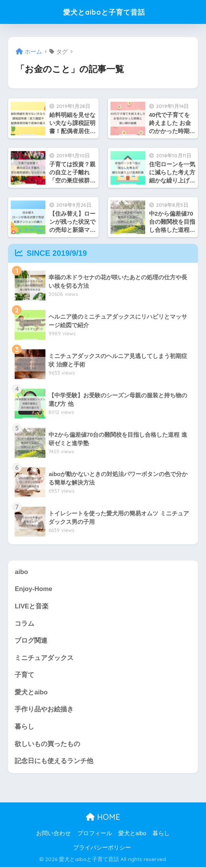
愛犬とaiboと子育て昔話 (104, 12)
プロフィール (95, 834)
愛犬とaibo (31, 693)
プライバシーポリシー (102, 848)
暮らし (24, 727)
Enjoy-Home (33, 589)
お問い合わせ (54, 834)
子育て (24, 675)
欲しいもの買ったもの (47, 744)
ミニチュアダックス (44, 658)
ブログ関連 (31, 641)
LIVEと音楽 (32, 606)
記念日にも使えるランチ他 (54, 762)
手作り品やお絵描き (44, 710)
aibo (21, 572)
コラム (24, 624)
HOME (103, 818)
